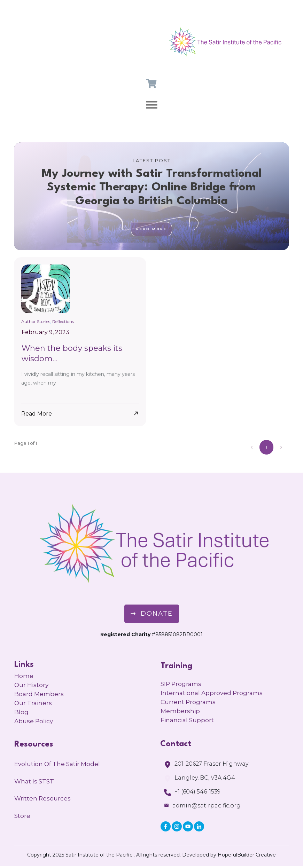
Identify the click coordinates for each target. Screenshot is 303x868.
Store (22, 816)
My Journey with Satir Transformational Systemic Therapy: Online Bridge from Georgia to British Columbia (151, 196)
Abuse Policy (34, 721)
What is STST (34, 781)
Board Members (39, 694)
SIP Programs (181, 684)
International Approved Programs (212, 693)
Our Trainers (33, 703)
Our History (31, 685)
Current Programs (188, 702)
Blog (21, 712)
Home (24, 676)
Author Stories (36, 321)
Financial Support (187, 720)
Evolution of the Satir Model (57, 764)
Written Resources (42, 798)
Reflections (63, 321)
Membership (180, 711)
